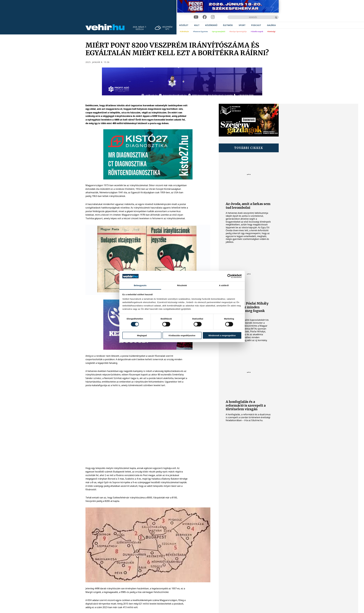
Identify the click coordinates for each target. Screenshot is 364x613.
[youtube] (196, 17)
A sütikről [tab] (224, 285)
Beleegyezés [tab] (140, 285)
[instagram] (213, 17)
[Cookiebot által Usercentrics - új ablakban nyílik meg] (229, 276)
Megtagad (142, 335)
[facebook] (205, 17)
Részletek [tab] (182, 285)
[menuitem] (184, 25)
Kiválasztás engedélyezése (182, 335)
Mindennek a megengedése (222, 335)
